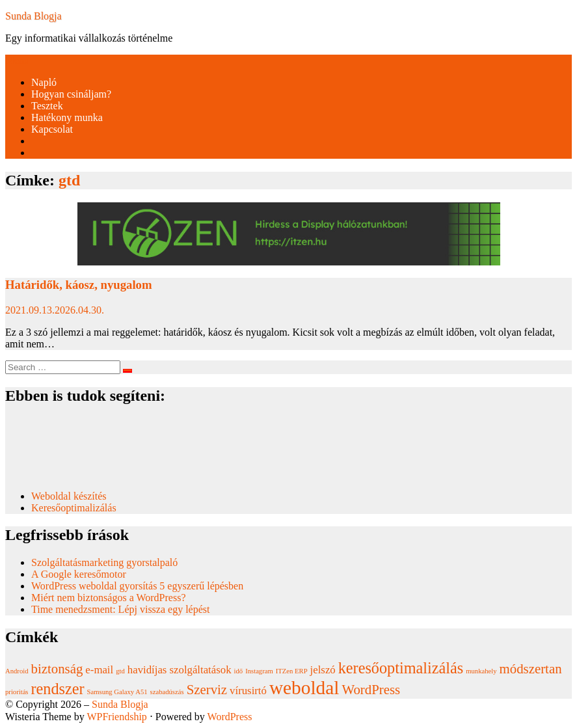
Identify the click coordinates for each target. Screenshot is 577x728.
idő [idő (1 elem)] (239, 671)
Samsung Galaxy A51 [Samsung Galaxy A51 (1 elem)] (117, 692)
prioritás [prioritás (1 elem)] (17, 692)
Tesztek (47, 106)
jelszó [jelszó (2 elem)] (323, 670)
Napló (44, 82)
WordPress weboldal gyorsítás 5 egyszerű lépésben (137, 586)
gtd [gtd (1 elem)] (120, 671)
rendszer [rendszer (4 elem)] (58, 689)
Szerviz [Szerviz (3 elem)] (207, 690)
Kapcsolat (52, 129)
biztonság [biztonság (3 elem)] (57, 669)
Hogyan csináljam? (71, 94)
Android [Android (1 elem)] (17, 671)
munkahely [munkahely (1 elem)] (481, 671)
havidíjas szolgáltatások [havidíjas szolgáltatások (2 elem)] (180, 670)
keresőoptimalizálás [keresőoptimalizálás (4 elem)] (401, 668)
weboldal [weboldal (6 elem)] (304, 688)
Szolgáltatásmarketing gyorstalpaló (106, 562)
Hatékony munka (67, 117)
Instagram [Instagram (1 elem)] (259, 671)
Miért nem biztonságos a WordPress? (108, 598)
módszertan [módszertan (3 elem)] (531, 669)
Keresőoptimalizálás (74, 508)
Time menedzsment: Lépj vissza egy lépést (120, 609)
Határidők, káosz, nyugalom (79, 285)
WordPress (230, 717)
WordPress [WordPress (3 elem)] (371, 690)
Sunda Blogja (34, 16)
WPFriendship (116, 717)
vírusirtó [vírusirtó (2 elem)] (248, 691)
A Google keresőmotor (79, 574)
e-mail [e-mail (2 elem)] (99, 670)
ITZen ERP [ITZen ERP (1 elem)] (292, 671)
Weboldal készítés (70, 496)
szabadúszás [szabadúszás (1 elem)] (167, 692)
